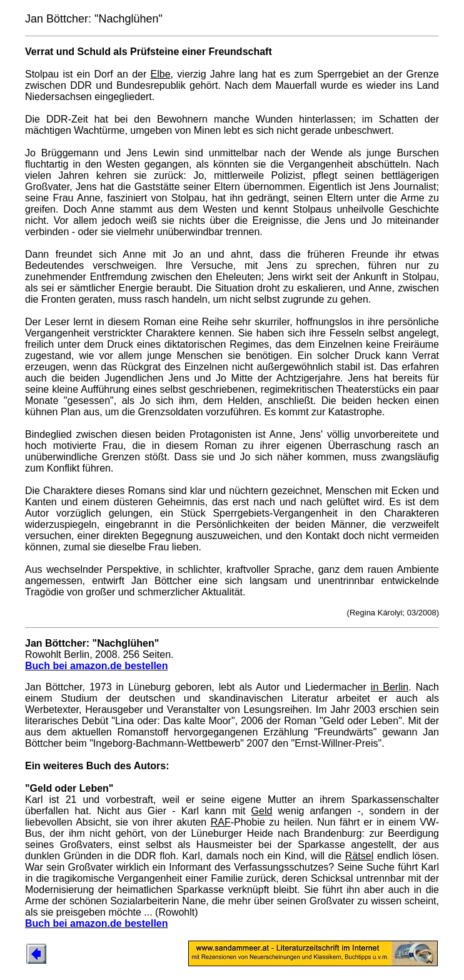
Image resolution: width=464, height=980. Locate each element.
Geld (262, 811)
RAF (221, 822)
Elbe (161, 74)
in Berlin (390, 687)
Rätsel (359, 856)
